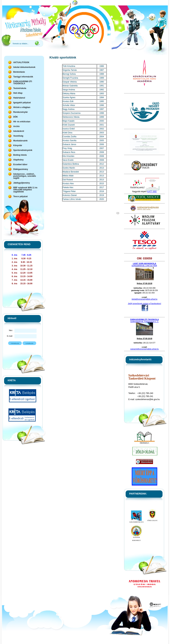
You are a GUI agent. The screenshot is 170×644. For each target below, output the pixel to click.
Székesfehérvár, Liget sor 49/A (144, 266)
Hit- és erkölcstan (22, 122)
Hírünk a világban (22, 107)
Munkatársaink (20, 141)
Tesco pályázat (20, 196)
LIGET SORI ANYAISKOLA (145, 263)
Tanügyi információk (23, 77)
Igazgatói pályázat (22, 103)
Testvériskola (20, 88)
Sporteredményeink (23, 150)
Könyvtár (18, 145)
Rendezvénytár (20, 112)
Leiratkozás (29, 343)
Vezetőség (18, 136)
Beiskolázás (19, 72)
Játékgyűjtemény (22, 183)
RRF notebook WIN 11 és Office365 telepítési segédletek (25, 190)
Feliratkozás (15, 343)
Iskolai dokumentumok (24, 67)
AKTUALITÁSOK (21, 62)
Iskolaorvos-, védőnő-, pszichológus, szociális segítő (25, 176)
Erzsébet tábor (20, 164)
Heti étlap (18, 93)
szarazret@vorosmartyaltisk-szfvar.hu (145, 349)
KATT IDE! (152, 192)
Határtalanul (19, 98)
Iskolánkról (19, 131)
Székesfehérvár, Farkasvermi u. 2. (145, 321)
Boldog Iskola (20, 155)
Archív (16, 126)
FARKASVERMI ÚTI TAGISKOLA (23, 82)
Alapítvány (18, 160)
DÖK (16, 117)
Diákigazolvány (21, 169)
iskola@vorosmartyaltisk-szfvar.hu (144, 299)
